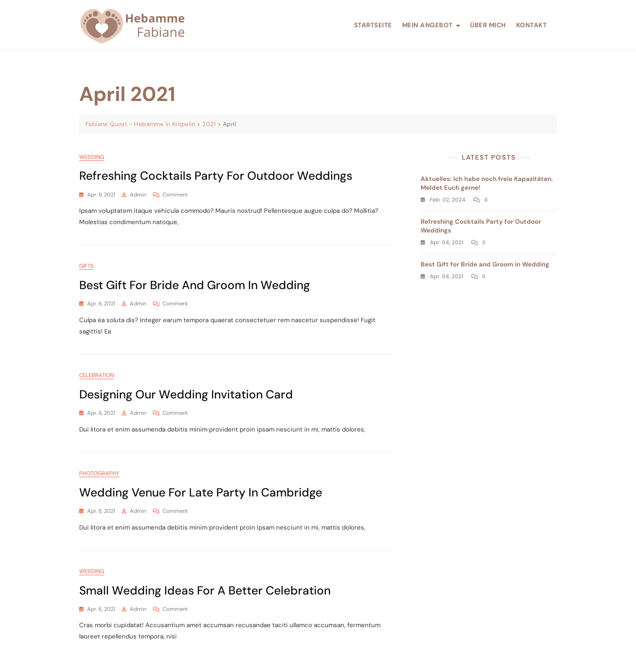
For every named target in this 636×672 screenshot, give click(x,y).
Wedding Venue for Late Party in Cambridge (201, 492)
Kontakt (532, 25)
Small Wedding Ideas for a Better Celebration (205, 591)
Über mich (488, 25)
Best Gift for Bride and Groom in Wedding (195, 285)
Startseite (373, 25)
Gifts (87, 266)
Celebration (97, 375)
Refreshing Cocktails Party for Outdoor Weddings (216, 176)
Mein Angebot (428, 25)
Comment (175, 195)
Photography (99, 473)
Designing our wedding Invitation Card (186, 394)
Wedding (92, 157)
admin (138, 195)
